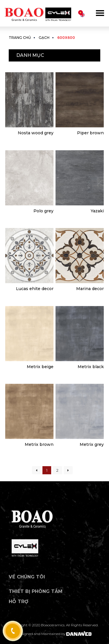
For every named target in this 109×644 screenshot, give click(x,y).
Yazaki (97, 211)
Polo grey (43, 211)
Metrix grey (92, 444)
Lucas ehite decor (35, 289)
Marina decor (90, 289)
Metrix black (91, 367)
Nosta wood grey (36, 133)
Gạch (44, 38)
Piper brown (90, 133)
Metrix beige (40, 367)
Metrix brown (39, 444)
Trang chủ (20, 38)
